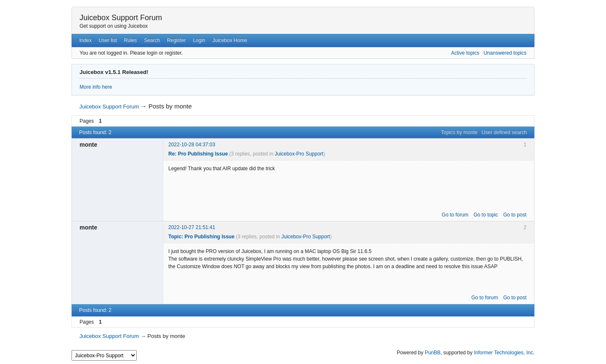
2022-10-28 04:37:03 (192, 145)
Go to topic (486, 215)
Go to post (515, 215)
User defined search (504, 132)
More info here (96, 87)
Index (85, 40)
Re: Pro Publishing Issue (198, 154)
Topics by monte (459, 132)
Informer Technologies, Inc (504, 353)
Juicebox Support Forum (121, 18)
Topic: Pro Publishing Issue (201, 237)
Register (177, 40)
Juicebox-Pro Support (299, 154)
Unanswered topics (505, 53)
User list (108, 40)
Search (152, 40)
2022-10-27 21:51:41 (192, 227)
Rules (131, 40)
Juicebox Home (230, 40)
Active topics (465, 53)
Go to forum (455, 215)
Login (199, 40)
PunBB (432, 353)
